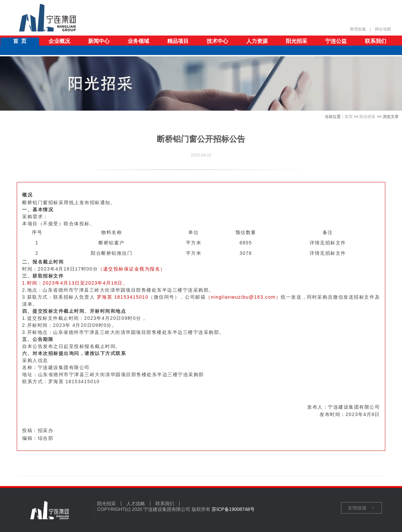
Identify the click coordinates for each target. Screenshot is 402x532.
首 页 (20, 41)
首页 (349, 117)
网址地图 (383, 29)
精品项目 (178, 41)
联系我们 (376, 41)
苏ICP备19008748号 (233, 509)
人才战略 (136, 504)
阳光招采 (296, 41)
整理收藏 (358, 29)
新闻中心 (99, 41)
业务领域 (138, 41)
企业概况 (59, 41)
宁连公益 (336, 41)
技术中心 (217, 41)
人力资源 (257, 41)
